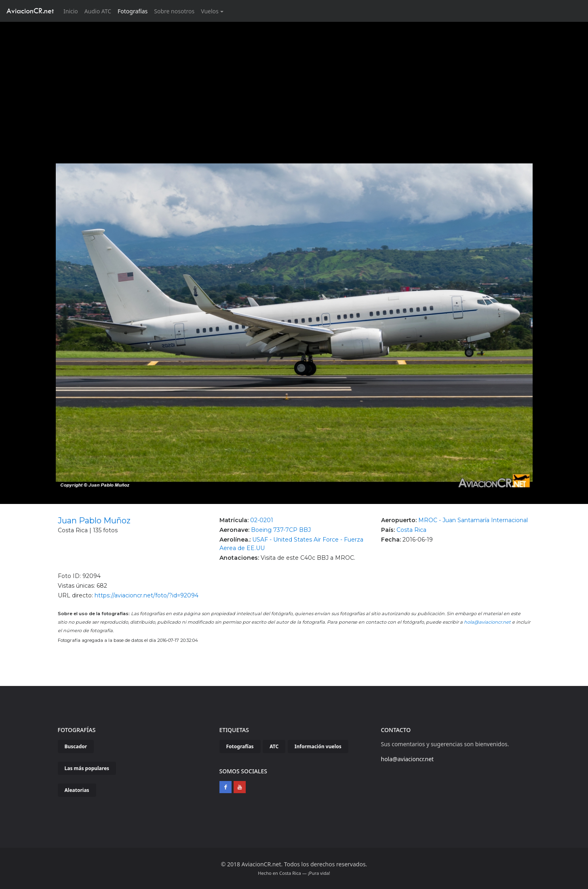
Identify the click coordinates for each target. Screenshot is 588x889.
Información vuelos (318, 746)
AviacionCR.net (30, 11)
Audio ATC (98, 11)
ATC (274, 746)
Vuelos (210, 11)
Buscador (76, 746)
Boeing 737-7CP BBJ (281, 530)
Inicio (72, 11)
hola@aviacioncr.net (487, 622)
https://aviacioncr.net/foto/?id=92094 (146, 595)
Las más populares (87, 768)
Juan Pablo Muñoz (94, 521)
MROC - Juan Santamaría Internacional (473, 520)
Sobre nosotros (174, 11)
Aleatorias (77, 790)
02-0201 (262, 520)
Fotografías (133, 11)
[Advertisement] (294, 83)
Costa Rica (411, 530)
